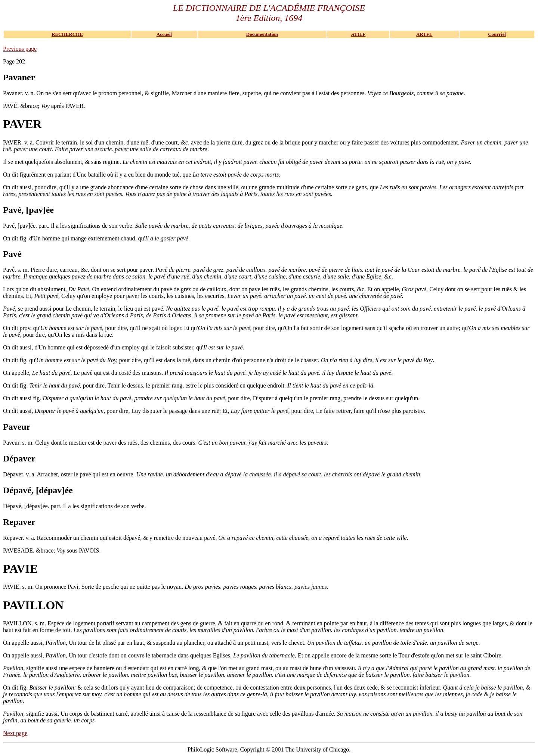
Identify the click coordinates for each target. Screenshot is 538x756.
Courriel (497, 34)
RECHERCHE (67, 34)
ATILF (358, 34)
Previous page (20, 49)
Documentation (262, 34)
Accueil (164, 34)
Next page (15, 733)
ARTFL (424, 34)
